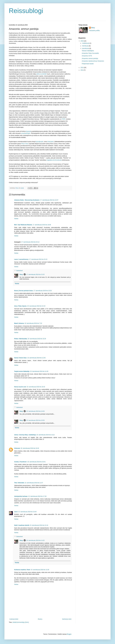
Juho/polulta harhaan (21, 496)
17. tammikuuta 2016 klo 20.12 (30, 242)
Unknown (17, 448)
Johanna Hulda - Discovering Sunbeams (27, 200)
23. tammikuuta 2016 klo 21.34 (39, 525)
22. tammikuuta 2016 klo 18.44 (27, 512)
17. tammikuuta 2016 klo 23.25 (35, 274)
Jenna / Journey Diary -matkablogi (25, 435)
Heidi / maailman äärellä (22, 525)
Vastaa (16, 219)
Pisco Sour (25, 144)
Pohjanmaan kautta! (88, 64)
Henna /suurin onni (20, 387)
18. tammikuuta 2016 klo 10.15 (36, 306)
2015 (82, 68)
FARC (64, 119)
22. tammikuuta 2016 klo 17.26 (37, 496)
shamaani (50, 142)
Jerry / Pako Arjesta (20, 306)
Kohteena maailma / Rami (22, 570)
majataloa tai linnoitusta (54, 160)
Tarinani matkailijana (88, 51)
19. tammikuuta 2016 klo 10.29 (37, 339)
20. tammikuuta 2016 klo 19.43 (30, 448)
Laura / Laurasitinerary (21, 259)
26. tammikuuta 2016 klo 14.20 (35, 540)
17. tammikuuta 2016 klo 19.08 (42, 225)
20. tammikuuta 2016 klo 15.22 (45, 435)
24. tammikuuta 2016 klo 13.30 (40, 570)
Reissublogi (26, 11)
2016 (82, 41)
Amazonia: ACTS (87, 56)
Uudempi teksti (14, 619)
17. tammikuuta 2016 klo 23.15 (38, 259)
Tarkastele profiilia (94, 31)
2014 (82, 70)
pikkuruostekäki (42, 74)
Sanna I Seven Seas (20, 358)
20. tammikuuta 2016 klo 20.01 (36, 462)
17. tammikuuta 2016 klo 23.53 (43, 291)
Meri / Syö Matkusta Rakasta (23, 225)
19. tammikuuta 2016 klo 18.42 (36, 387)
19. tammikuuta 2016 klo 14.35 (39, 371)
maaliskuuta (86, 43)
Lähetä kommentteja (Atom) (21, 622)
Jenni (16, 512)
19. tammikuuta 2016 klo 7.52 (33, 323)
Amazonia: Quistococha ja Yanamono (93, 61)
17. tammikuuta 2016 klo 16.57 (49, 200)
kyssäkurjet (40, 142)
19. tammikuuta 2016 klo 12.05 (36, 358)
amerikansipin (26, 133)
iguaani (28, 131)
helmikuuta (86, 46)
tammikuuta (86, 48)
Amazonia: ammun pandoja (90, 58)
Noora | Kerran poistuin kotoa (23, 291)
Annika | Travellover (20, 462)
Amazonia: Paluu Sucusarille (90, 53)
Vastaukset (19, 271)
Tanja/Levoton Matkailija (22, 371)
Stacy (21, 274)
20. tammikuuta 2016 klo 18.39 (35, 411)
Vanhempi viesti (67, 619)
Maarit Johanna (19, 323)
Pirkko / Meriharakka (21, 339)
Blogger (69, 634)
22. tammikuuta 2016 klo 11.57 (34, 483)
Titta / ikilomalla (19, 483)
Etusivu (40, 619)
